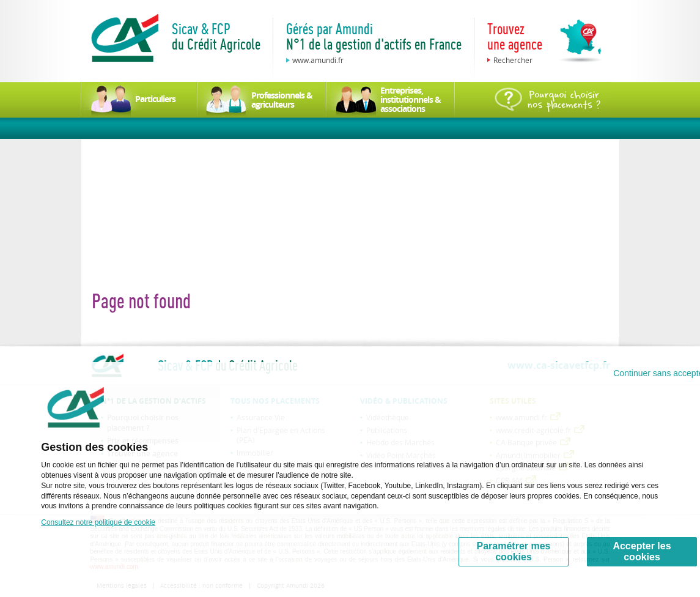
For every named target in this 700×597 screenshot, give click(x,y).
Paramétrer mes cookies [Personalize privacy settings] (514, 551)
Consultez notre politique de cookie (98, 522)
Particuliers (155, 99)
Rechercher (513, 60)
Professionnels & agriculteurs (282, 100)
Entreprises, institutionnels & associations (411, 99)
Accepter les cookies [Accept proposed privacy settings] (642, 551)
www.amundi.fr (318, 60)
